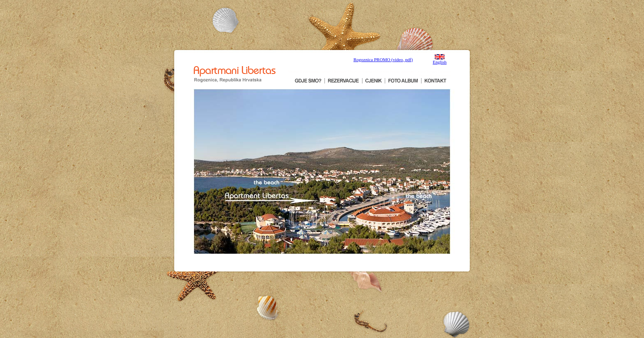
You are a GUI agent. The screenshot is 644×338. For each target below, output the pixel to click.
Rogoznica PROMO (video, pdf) (383, 60)
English (440, 62)
